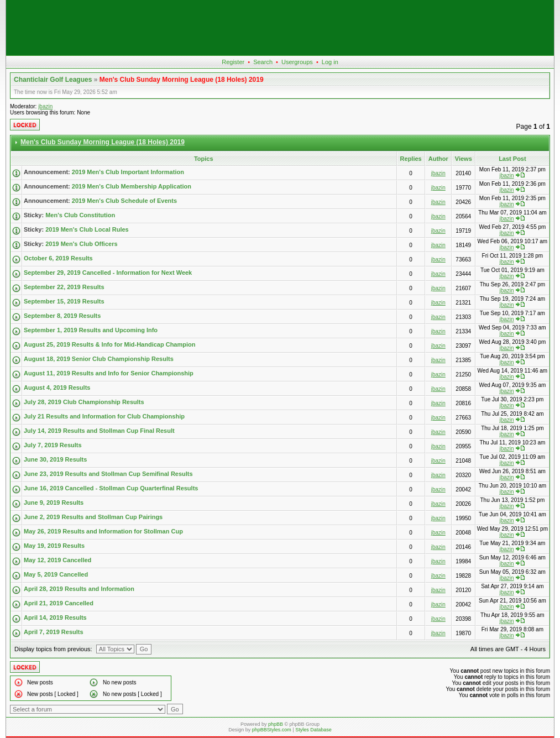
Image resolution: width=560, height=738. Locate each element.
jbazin (45, 106)
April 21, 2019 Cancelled (59, 603)
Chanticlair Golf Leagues (53, 80)
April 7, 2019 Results (54, 632)
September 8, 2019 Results (62, 316)
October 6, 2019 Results (58, 258)
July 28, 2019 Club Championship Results (84, 402)
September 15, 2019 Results (64, 301)
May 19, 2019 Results (54, 546)
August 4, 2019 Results (57, 388)
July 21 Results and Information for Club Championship (104, 416)
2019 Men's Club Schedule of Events (124, 201)
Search (263, 62)
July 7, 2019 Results (53, 445)
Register (233, 62)
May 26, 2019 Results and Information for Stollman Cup (103, 531)
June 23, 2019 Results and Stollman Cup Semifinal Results (108, 474)
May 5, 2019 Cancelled (56, 574)
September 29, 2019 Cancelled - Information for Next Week (108, 273)
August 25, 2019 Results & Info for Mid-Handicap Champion (109, 344)
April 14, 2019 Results (55, 617)
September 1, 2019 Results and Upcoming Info (91, 330)
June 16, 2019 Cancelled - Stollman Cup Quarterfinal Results (111, 488)
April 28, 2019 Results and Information (79, 589)
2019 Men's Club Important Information (128, 172)
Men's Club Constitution (80, 215)
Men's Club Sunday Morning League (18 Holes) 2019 (182, 80)
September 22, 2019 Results (64, 287)
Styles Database (313, 730)
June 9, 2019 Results (54, 503)
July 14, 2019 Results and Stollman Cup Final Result (99, 431)
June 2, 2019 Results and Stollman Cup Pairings (93, 517)
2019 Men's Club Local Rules (87, 229)
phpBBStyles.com (272, 730)
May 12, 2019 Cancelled (57, 560)
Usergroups (297, 62)
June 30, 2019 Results (55, 459)
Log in (330, 62)
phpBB (276, 724)
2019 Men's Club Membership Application (132, 186)
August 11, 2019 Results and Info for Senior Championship (109, 373)
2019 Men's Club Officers (81, 244)
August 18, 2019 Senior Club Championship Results (99, 359)
